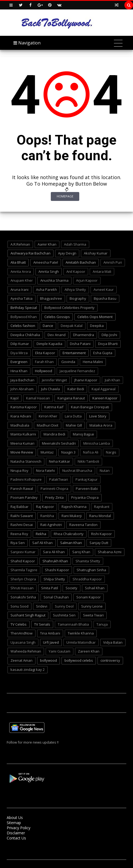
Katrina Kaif (54, 407)
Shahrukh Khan (55, 561)
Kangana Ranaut (71, 398)
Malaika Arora (101, 425)
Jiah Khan (112, 380)
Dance (48, 326)
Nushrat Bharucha (77, 470)
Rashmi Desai (22, 525)
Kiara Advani (21, 416)
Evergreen (19, 362)
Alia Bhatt (18, 262)
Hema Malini (93, 362)
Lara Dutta (73, 416)
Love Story (98, 416)
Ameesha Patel (46, 262)
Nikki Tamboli (88, 461)
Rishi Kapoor (101, 534)
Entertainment (74, 353)
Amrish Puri (113, 262)
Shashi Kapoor (57, 570)
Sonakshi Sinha (23, 597)
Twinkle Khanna (81, 633)
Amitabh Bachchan (81, 262)
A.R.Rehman (20, 244)
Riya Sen (18, 543)
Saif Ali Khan (42, 543)
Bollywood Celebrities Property (69, 308)
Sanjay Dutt (99, 543)
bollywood (48, 660)
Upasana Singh (23, 642)
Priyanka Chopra (85, 497)
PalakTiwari (59, 479)
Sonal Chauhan (56, 597)
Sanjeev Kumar (23, 552)
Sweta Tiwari (93, 615)
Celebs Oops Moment (95, 317)
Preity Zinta (54, 497)
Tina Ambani (50, 633)
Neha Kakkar (60, 461)
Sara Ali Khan (54, 552)
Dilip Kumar (20, 344)
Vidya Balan (113, 642)
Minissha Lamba (97, 443)
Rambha (47, 516)
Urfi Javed (51, 642)
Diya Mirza (19, 353)
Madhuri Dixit (48, 425)
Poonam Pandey (24, 497)
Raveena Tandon (83, 525)
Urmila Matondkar (81, 642)
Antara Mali (102, 271)
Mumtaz (47, 452)
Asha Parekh (46, 290)
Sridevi (42, 606)
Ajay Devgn (67, 253)
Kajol (15, 398)
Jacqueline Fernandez (77, 371)
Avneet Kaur (104, 290)
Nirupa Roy (19, 470)
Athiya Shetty (75, 290)
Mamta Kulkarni (23, 434)
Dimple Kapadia (49, 344)
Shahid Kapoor (23, 561)
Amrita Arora (21, 271)
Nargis (111, 452)
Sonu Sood (19, 606)
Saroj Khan (81, 552)
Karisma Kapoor (24, 407)
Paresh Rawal (22, 489)
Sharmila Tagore (24, 570)
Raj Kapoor (45, 507)
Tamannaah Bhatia (73, 624)
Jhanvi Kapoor (86, 380)
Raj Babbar (19, 507)
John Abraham (22, 389)
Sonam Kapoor (89, 597)
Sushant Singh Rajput (28, 615)
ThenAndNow (21, 633)
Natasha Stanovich (26, 461)
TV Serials (42, 624)
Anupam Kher (22, 280)
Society (71, 588)
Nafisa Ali (91, 452)
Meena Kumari (22, 443)
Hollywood (44, 371)
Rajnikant (102, 507)
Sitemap (14, 823)
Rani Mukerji (72, 516)
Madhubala (20, 425)
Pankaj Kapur (87, 479)
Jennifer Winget (54, 380)
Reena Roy (19, 534)
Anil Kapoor (76, 271)
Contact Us (16, 838)
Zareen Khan (89, 651)
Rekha (41, 534)
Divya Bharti (108, 344)
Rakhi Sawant (22, 516)
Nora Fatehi (45, 470)
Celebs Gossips (57, 317)
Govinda (68, 362)
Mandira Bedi (54, 434)
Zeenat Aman (21, 660)
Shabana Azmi (110, 552)
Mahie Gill (74, 425)
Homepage (65, 196)
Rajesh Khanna (74, 507)
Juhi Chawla (51, 389)
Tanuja (102, 624)
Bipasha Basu (105, 298)
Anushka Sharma (54, 280)
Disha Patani (80, 344)
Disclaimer (16, 833)
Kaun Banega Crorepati (90, 407)
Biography (78, 298)
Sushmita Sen (64, 615)
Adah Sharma (75, 244)
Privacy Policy (19, 828)
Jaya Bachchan (22, 380)
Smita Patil (50, 588)
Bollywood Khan (24, 317)
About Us (15, 818)
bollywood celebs (79, 660)
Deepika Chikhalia (25, 335)
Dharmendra (84, 335)
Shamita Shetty (88, 561)
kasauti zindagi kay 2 (28, 670)
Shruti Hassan (22, 588)
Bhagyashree (51, 298)
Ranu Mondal (100, 516)
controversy (110, 660)
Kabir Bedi (76, 389)
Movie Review (22, 452)
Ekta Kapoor (45, 353)
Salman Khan (71, 543)
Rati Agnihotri (51, 525)
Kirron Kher (48, 416)
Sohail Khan (95, 588)
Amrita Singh (49, 271)
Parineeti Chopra (54, 489)
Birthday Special (24, 308)
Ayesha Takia (21, 298)
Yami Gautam (60, 651)
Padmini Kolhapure (26, 479)
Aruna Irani (19, 290)
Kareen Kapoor (105, 398)
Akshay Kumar (96, 253)
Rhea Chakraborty (69, 534)
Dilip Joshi (109, 335)
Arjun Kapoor (87, 280)
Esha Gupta (103, 353)
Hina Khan (19, 371)
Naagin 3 (68, 452)
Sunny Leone (92, 606)
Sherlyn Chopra (23, 579)
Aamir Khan (47, 244)
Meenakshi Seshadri (59, 443)
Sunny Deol (64, 606)
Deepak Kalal (72, 326)
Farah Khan (44, 362)
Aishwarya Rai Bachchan (30, 253)
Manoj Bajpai (83, 434)
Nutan (105, 470)
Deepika (97, 326)
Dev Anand (57, 335)
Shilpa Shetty (54, 579)
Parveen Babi (87, 489)
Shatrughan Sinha (91, 570)
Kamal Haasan (38, 398)
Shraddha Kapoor (87, 579)
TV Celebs (19, 624)
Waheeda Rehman (26, 651)
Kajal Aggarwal (104, 389)
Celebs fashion (23, 326)
